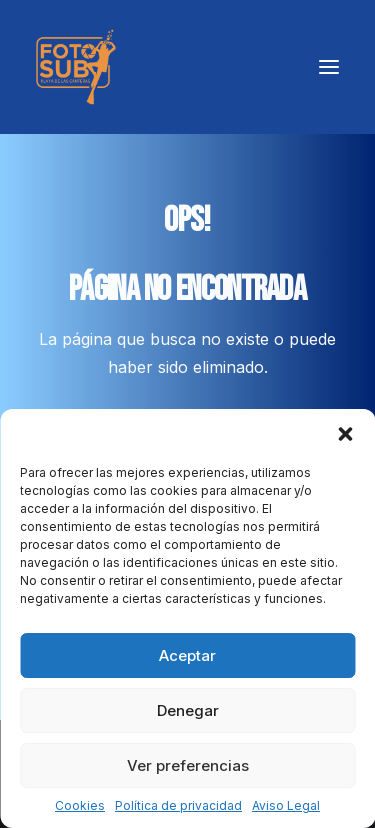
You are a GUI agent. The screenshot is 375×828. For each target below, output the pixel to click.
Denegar (188, 710)
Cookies (80, 805)
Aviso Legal (286, 805)
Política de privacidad (178, 805)
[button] (345, 434)
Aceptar (187, 655)
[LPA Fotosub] (76, 67)
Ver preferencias (188, 765)
